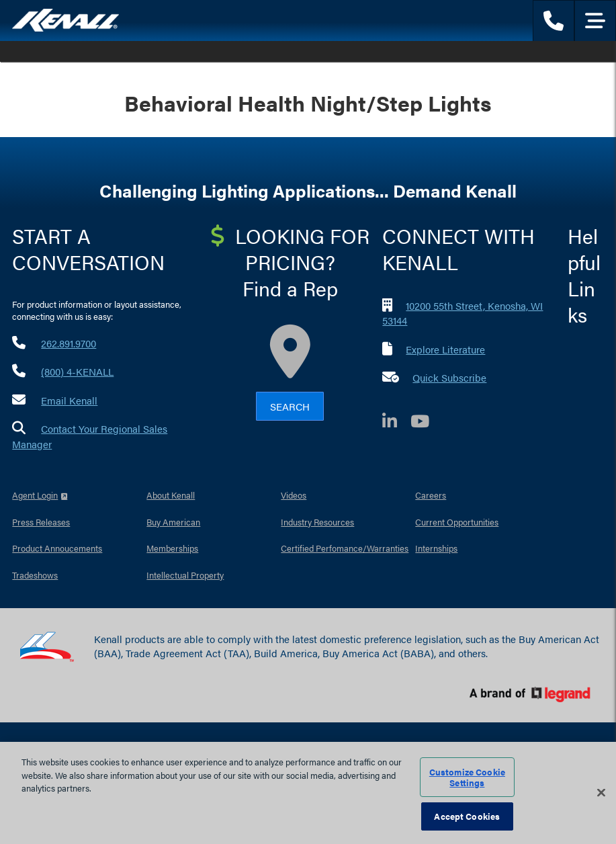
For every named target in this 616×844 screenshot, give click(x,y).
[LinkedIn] (396, 423)
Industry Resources (317, 522)
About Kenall (171, 495)
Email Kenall (69, 400)
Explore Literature (445, 349)
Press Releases (41, 522)
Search (290, 406)
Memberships (172, 548)
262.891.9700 (69, 343)
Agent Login (35, 495)
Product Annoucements (57, 548)
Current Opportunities (457, 522)
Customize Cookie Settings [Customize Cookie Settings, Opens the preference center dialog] (467, 777)
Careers (431, 495)
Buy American (173, 522)
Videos (294, 495)
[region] (308, 793)
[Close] (601, 793)
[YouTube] (427, 423)
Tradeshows (35, 575)
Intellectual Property (185, 575)
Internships (436, 548)
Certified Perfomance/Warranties (345, 548)
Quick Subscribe (449, 377)
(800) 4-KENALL (77, 371)
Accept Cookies (467, 816)
